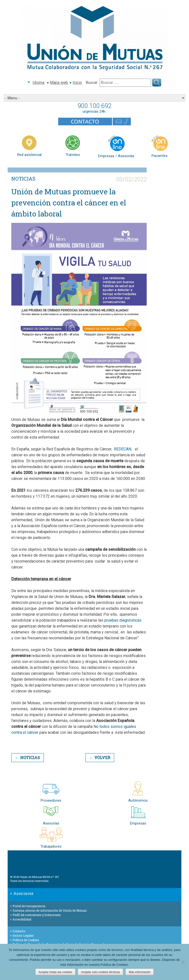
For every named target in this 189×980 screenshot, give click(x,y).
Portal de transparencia (29, 906)
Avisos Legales (23, 935)
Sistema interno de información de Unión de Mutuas (50, 910)
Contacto (19, 931)
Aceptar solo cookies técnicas (100, 972)
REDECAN (123, 449)
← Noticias (28, 758)
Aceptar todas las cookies (55, 972)
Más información (140, 972)
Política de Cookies (26, 940)
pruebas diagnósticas (123, 620)
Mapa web (59, 83)
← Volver (100, 758)
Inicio (77, 83)
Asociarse (24, 893)
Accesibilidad (22, 919)
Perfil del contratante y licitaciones (37, 915)
